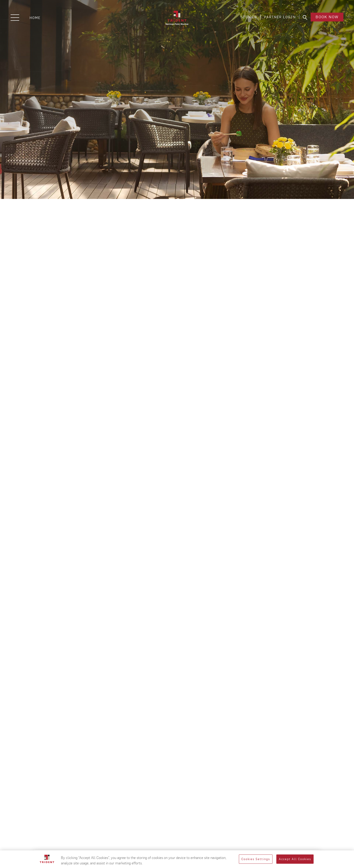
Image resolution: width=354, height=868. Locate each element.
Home (35, 18)
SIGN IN (248, 18)
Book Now (326, 18)
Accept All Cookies (295, 859)
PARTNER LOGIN (279, 18)
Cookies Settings (256, 859)
